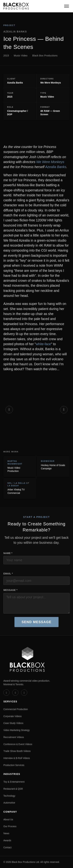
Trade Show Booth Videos (17, 751)
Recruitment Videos (14, 737)
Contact (7, 847)
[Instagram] (24, 693)
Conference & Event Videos (18, 744)
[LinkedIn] (15, 693)
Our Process (10, 826)
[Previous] (9, 410)
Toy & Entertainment (14, 782)
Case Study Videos (13, 723)
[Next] (64, 410)
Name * (8, 553)
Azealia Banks (56, 167)
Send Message (36, 622)
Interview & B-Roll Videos (17, 758)
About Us (8, 819)
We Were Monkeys (50, 162)
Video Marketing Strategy (17, 730)
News (6, 833)
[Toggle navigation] (67, 6)
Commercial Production (16, 709)
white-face (43, 344)
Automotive (9, 803)
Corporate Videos (13, 716)
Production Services (14, 765)
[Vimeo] (6, 693)
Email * (8, 574)
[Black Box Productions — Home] (16, 6)
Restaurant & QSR (13, 789)
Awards (7, 840)
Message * (10, 590)
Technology (9, 796)
